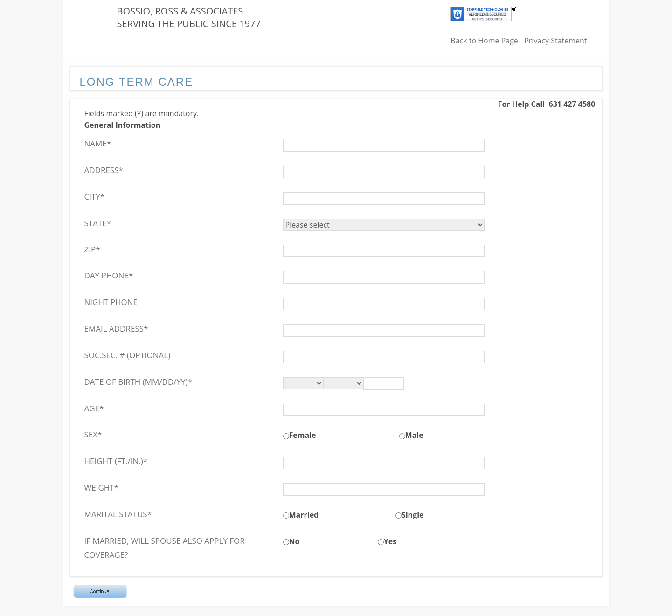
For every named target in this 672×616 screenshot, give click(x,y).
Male (414, 435)
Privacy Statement (555, 41)
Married (304, 515)
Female (303, 435)
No (294, 541)
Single (413, 515)
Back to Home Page (484, 41)
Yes (390, 541)
